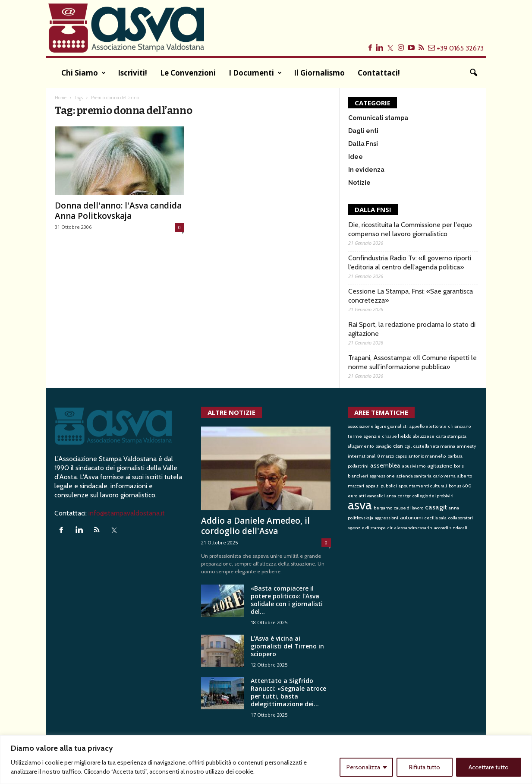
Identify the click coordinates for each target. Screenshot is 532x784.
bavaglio (383, 446)
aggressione (382, 476)
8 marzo (386, 456)
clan (398, 446)
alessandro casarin (413, 528)
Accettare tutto (489, 767)
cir (390, 528)
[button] (473, 73)
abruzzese (424, 436)
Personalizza (363, 767)
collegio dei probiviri (433, 496)
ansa (391, 496)
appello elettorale (428, 426)
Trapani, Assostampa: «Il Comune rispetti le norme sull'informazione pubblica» (412, 362)
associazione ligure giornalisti (378, 426)
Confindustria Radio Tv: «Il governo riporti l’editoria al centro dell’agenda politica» (410, 262)
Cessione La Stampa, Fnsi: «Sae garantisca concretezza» (411, 296)
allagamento (361, 446)
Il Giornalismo (319, 73)
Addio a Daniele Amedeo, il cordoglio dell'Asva (255, 526)
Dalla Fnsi (363, 144)
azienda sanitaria (414, 476)
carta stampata (451, 436)
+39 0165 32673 (460, 48)
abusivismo (414, 466)
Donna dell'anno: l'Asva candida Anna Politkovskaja (118, 211)
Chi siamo (83, 73)
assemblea (385, 465)
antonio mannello (427, 456)
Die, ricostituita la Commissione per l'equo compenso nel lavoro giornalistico (410, 229)
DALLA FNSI (373, 209)
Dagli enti (363, 131)
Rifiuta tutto (425, 767)
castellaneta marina (434, 446)
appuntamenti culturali (423, 486)
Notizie (359, 183)
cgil (408, 446)
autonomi (411, 517)
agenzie (372, 436)
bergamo (383, 508)
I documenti (255, 73)
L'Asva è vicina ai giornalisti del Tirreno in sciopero (287, 646)
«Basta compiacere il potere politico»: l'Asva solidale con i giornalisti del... (287, 600)
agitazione (440, 466)
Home (61, 98)
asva (360, 505)
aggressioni (387, 518)
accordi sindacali (451, 528)
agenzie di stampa (367, 528)
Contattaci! (379, 73)
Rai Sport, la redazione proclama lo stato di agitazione (412, 329)
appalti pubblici (381, 486)
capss (401, 456)
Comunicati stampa (378, 118)
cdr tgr (404, 496)
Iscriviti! (132, 73)
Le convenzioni (188, 73)
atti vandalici (372, 496)
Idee (356, 157)
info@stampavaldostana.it (127, 513)
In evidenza (366, 170)
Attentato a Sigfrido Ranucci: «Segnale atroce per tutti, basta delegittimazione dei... (288, 692)
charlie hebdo (397, 436)
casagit (436, 507)
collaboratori (461, 518)
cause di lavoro (409, 508)
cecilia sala (436, 518)
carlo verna (444, 476)
